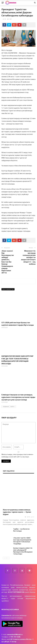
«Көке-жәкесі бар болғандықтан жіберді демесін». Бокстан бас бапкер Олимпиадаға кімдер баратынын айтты (8, 262)
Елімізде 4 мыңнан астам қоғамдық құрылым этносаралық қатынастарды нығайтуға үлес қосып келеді (18, 397)
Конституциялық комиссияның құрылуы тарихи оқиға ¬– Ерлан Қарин (17, 502)
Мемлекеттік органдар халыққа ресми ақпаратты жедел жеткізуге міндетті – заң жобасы (28, 257)
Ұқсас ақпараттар (8, 289)
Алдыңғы (5, 407)
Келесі (13, 407)
